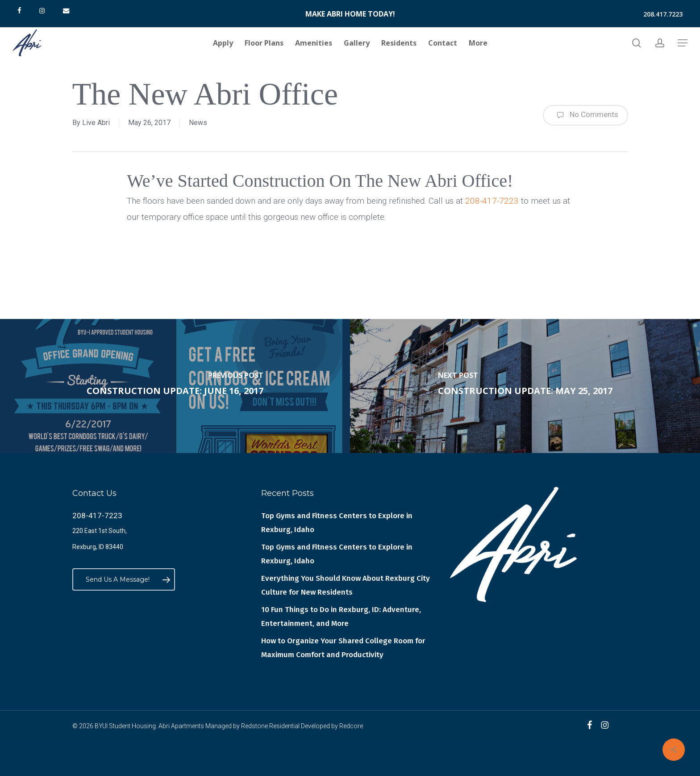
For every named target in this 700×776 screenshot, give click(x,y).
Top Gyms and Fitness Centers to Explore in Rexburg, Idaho (337, 523)
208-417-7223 (492, 201)
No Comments (585, 115)
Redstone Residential (270, 726)
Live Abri (96, 123)
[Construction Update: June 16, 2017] (175, 386)
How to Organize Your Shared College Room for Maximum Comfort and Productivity (343, 648)
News (198, 123)
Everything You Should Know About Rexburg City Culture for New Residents (346, 585)
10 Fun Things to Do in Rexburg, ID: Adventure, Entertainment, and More (341, 617)
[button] (683, 43)
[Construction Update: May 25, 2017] (525, 386)
